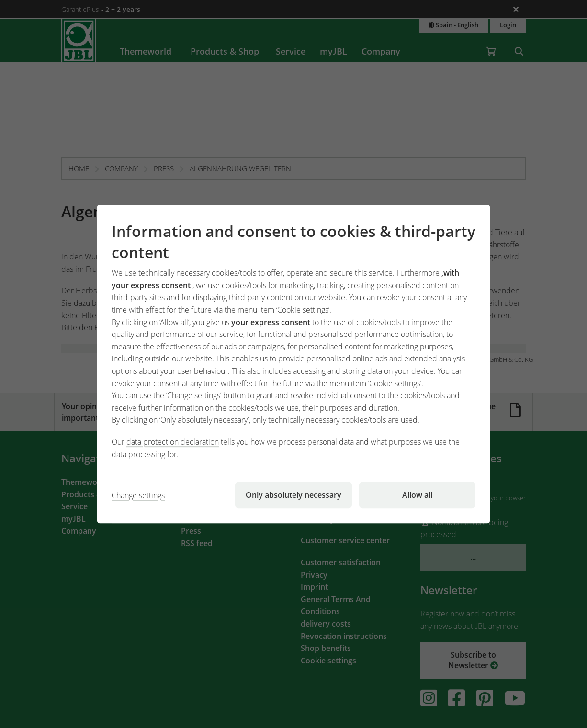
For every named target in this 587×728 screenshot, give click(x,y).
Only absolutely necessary (293, 495)
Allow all (417, 495)
